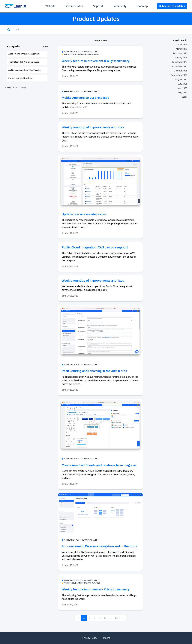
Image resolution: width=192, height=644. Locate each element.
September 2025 (179, 75)
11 (116, 618)
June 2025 (182, 88)
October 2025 (181, 71)
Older (184, 97)
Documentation (74, 6)
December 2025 (179, 62)
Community (119, 6)
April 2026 (182, 45)
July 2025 (183, 84)
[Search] (27, 30)
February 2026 (180, 53)
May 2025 (183, 92)
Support (98, 6)
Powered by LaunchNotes (15, 88)
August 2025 (181, 79)
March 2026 (182, 49)
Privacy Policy (90, 638)
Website (50, 6)
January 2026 (181, 58)
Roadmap (142, 6)
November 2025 (179, 66)
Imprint (106, 638)
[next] (123, 618)
